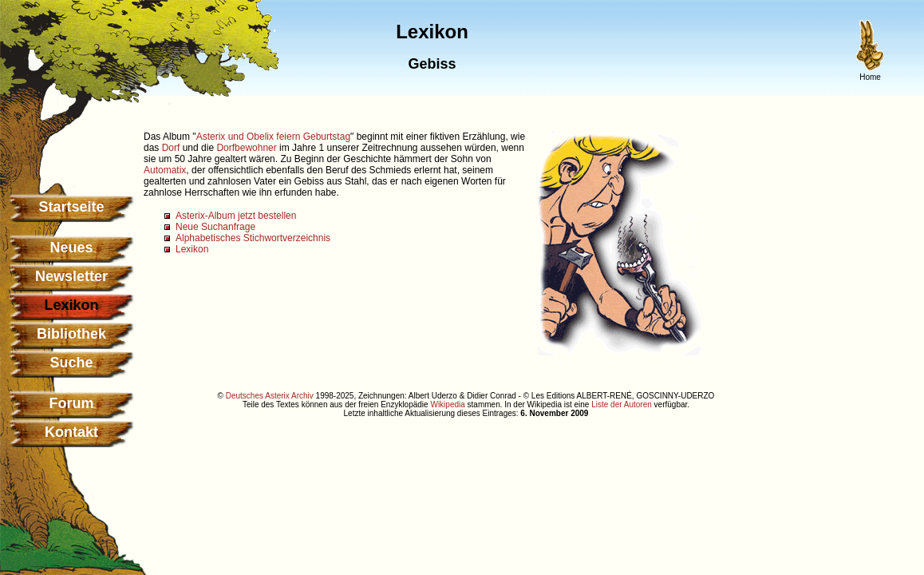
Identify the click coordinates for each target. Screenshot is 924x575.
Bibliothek (71, 334)
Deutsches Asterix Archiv (270, 396)
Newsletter (71, 276)
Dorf (171, 148)
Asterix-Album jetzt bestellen (236, 216)
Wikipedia (447, 404)
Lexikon (192, 249)
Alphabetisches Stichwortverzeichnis (253, 238)
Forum (72, 403)
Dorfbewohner (246, 148)
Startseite (71, 207)
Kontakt (71, 432)
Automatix (165, 170)
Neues (71, 248)
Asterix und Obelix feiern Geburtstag (273, 137)
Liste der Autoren (622, 404)
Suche (71, 363)
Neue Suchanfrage (215, 227)
